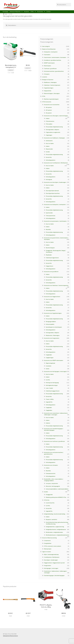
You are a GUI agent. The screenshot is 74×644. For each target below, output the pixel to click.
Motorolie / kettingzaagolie (53, 486)
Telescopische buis (51, 216)
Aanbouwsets (49, 141)
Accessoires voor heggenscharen (52, 297)
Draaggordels (49, 495)
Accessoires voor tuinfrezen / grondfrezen (54, 441)
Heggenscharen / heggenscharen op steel (54, 563)
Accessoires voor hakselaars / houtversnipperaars (56, 285)
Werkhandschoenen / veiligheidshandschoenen (58, 535)
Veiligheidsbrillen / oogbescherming (55, 527)
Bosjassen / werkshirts (52, 519)
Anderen (48, 423)
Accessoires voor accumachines (52, 105)
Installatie (49, 366)
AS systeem (49, 113)
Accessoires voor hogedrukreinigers (53, 313)
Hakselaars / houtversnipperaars (52, 85)
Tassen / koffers (50, 399)
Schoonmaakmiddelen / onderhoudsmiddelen (57, 489)
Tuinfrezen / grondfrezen (50, 69)
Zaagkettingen (50, 358)
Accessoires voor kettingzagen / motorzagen (55, 371)
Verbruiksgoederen (51, 160)
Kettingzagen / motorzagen (51, 568)
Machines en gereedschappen (51, 99)
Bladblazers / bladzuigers (50, 82)
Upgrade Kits (49, 402)
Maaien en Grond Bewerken (49, 49)
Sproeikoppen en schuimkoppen (54, 327)
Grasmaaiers (47, 55)
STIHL (32, 12)
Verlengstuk (49, 179)
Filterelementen (50, 121)
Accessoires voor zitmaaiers (51, 465)
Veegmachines (48, 91)
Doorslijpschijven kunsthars (53, 193)
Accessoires (40, 12)
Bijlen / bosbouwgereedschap (51, 554)
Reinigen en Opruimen (48, 80)
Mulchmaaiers (48, 66)
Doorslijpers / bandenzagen (51, 560)
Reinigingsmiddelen (51, 322)
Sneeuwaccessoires (51, 473)
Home (6, 14)
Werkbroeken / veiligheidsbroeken (54, 532)
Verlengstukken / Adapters (53, 130)
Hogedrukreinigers (49, 88)
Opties (48, 369)
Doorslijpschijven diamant (52, 191)
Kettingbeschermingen (52, 385)
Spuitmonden (49, 213)
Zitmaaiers (47, 74)
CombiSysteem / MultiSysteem (52, 557)
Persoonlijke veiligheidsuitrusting (54, 127)
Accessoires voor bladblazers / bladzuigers (55, 138)
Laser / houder (49, 388)
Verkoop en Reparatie (15, 12)
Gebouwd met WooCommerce (10, 636)
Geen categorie (46, 46)
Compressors (47, 541)
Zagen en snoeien (47, 552)
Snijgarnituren (50, 266)
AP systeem (49, 110)
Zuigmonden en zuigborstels (53, 132)
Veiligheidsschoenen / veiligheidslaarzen (56, 529)
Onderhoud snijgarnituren (52, 258)
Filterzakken (49, 124)
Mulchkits (48, 229)
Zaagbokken (49, 410)
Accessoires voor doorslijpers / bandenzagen (55, 182)
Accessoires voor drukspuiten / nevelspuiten (55, 204)
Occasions (26, 12)
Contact (48, 12)
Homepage (5, 12)
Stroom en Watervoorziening (49, 538)
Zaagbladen (49, 355)
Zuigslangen (49, 135)
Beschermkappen (50, 248)
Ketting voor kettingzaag (52, 383)
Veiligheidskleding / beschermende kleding (55, 514)
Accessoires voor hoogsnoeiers (52, 338)
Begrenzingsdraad (50, 363)
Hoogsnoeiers (48, 566)
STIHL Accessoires (47, 102)
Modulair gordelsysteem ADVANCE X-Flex (56, 497)
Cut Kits (48, 380)
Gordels (48, 152)
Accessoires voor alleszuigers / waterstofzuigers (56, 116)
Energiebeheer (48, 543)
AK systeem (49, 107)
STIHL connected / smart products (53, 546)
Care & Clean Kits (50, 503)
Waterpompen (48, 549)
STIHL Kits (47, 500)
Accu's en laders (50, 143)
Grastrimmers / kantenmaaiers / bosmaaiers (55, 57)
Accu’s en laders (50, 374)
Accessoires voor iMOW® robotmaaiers (54, 360)
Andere (48, 118)
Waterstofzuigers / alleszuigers (52, 93)
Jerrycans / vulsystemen (52, 483)
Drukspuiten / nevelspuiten (51, 52)
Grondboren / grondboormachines (53, 60)
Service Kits (49, 157)
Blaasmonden (49, 149)
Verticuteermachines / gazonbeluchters (54, 71)
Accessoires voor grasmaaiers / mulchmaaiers (55, 221)
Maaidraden (49, 255)
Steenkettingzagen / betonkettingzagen (54, 575)
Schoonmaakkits (50, 324)
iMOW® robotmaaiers (49, 63)
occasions (45, 77)
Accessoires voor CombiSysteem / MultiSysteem (56, 163)
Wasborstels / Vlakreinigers (53, 335)
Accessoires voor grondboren (51, 272)
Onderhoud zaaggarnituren (53, 391)
